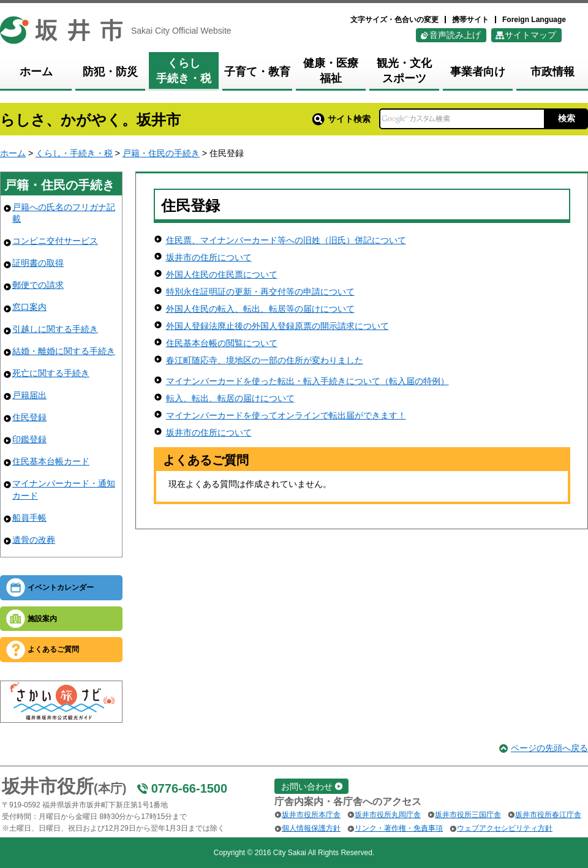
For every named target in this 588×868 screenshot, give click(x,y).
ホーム (13, 153)
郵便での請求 (38, 285)
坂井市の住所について (209, 257)
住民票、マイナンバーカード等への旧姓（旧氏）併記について (286, 240)
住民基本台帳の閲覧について (222, 343)
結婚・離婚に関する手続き (64, 351)
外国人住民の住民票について (222, 274)
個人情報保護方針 (311, 828)
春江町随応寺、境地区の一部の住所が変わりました (265, 360)
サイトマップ (530, 35)
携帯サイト (470, 20)
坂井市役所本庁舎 (311, 815)
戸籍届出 (29, 395)
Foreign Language (534, 20)
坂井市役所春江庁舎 (548, 815)
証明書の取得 (38, 263)
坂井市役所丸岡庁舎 (388, 815)
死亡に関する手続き (51, 373)
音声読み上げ (455, 35)
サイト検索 (341, 119)
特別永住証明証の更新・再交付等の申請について (260, 292)
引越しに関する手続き (55, 329)
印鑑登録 (29, 439)
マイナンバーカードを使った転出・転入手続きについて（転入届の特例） (307, 381)
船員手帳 (29, 518)
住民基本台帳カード (51, 461)
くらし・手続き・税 (74, 153)
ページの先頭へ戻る (549, 748)
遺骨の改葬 (34, 540)
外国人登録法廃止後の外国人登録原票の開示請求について (277, 326)
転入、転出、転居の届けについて (230, 398)
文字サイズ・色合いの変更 (394, 20)
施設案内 (42, 619)
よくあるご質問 (53, 649)
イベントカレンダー (61, 587)
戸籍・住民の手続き (161, 153)
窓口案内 (29, 307)
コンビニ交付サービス (55, 241)
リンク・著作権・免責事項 (399, 828)
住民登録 (29, 417)
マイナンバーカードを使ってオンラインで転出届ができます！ (286, 415)
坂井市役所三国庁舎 (468, 815)
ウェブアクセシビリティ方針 (505, 828)
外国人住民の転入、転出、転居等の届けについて (260, 309)
